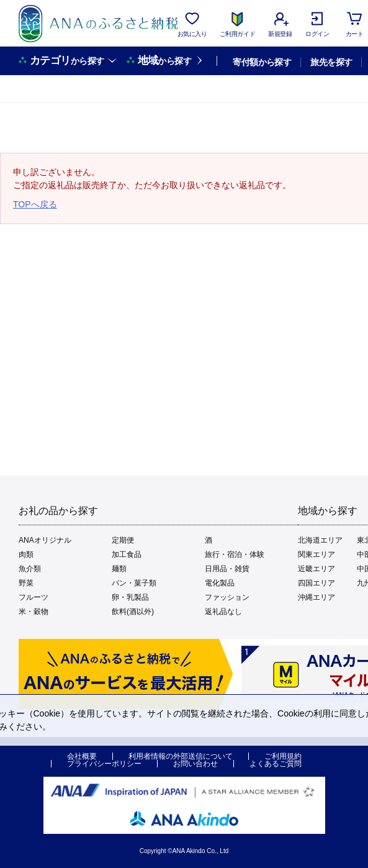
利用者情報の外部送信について (181, 756)
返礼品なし (223, 612)
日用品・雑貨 (227, 569)
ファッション (227, 597)
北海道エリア (320, 540)
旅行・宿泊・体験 (235, 554)
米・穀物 (34, 612)
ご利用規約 (283, 756)
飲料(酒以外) (133, 612)
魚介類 (30, 569)
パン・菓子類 (134, 583)
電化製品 (220, 583)
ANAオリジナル (45, 540)
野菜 (26, 583)
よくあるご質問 (276, 764)
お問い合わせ (195, 764)
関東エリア (316, 554)
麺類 (119, 569)
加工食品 (127, 554)
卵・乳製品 (130, 597)
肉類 (26, 554)
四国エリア (316, 583)
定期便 (123, 540)
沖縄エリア (316, 597)
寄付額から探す (262, 62)
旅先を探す (331, 62)
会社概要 (82, 756)
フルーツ (34, 597)
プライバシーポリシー (104, 764)
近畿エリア (316, 569)
